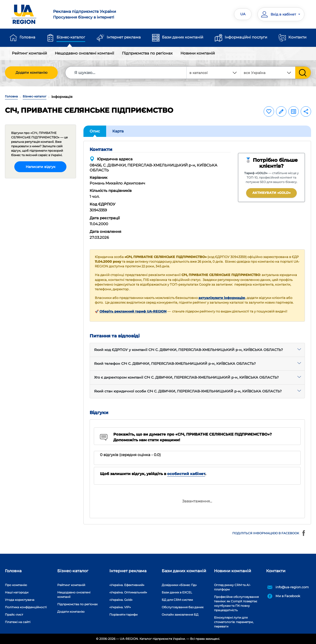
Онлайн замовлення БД (180, 615)
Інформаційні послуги (246, 37)
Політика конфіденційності (26, 607)
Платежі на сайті (18, 622)
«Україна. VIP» (120, 607)
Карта (118, 131)
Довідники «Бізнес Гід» (179, 585)
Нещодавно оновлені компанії (84, 53)
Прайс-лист (14, 615)
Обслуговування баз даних (183, 607)
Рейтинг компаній (29, 53)
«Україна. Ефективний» (127, 585)
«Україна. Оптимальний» (128, 592)
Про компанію (16, 585)
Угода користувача (20, 600)
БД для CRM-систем (177, 600)
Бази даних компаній (183, 37)
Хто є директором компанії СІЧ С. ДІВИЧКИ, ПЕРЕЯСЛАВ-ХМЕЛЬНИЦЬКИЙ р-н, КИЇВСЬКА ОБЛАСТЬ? (186, 377)
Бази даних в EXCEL (177, 592)
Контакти (297, 37)
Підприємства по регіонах (147, 53)
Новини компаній (198, 53)
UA (243, 14)
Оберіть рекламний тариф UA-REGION (133, 311)
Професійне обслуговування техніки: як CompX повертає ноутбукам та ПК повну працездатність (236, 603)
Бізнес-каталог (71, 37)
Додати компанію (31, 73)
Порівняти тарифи (123, 615)
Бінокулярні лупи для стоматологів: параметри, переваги (234, 622)
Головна (27, 37)
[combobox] (268, 73)
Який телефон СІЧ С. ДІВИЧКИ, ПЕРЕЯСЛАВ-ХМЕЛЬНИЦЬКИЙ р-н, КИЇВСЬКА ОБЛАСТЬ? (175, 364)
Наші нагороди (17, 592)
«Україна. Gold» (121, 600)
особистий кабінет (186, 474)
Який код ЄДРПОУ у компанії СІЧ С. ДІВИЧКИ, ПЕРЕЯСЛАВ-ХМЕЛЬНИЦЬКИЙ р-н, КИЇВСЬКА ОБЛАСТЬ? (188, 350)
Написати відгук (40, 167)
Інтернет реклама (124, 37)
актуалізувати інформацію (222, 298)
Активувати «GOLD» (271, 193)
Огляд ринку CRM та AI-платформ (232, 587)
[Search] (126, 73)
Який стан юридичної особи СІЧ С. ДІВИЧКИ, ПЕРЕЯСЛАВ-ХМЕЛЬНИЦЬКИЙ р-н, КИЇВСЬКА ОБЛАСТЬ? (188, 391)
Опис (95, 131)
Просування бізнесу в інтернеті (103, 14)
